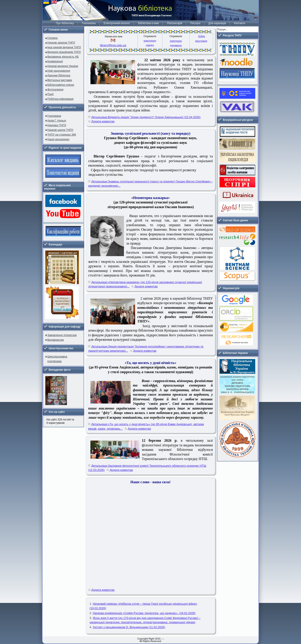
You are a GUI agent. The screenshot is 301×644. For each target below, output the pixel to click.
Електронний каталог (117, 23)
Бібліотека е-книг (148, 23)
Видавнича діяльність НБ (63, 57)
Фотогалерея (55, 90)
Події (50, 94)
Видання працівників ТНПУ (64, 52)
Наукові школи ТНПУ (60, 130)
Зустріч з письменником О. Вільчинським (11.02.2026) (129, 627)
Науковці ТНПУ (57, 125)
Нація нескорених (58, 139)
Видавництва (55, 340)
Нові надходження (59, 71)
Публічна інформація (60, 99)
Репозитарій (175, 23)
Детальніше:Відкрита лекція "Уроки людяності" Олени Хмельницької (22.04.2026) (146, 117)
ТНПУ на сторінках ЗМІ (62, 135)
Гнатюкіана (89, 23)
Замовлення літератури (62, 335)
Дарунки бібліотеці (59, 75)
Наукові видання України (63, 66)
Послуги (195, 23)
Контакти (240, 23)
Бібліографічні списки (61, 85)
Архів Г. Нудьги (57, 121)
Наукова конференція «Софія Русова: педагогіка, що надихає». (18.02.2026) (144, 613)
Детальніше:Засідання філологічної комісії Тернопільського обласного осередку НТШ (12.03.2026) (147, 468)
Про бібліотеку (65, 23)
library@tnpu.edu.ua (113, 45)
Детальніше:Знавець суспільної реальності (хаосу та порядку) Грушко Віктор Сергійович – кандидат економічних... (150, 184)
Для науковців (217, 23)
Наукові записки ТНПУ (61, 43)
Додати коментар (103, 121)
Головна (52, 38)
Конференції (55, 61)
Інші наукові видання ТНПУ (64, 47)
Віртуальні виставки (60, 80)
